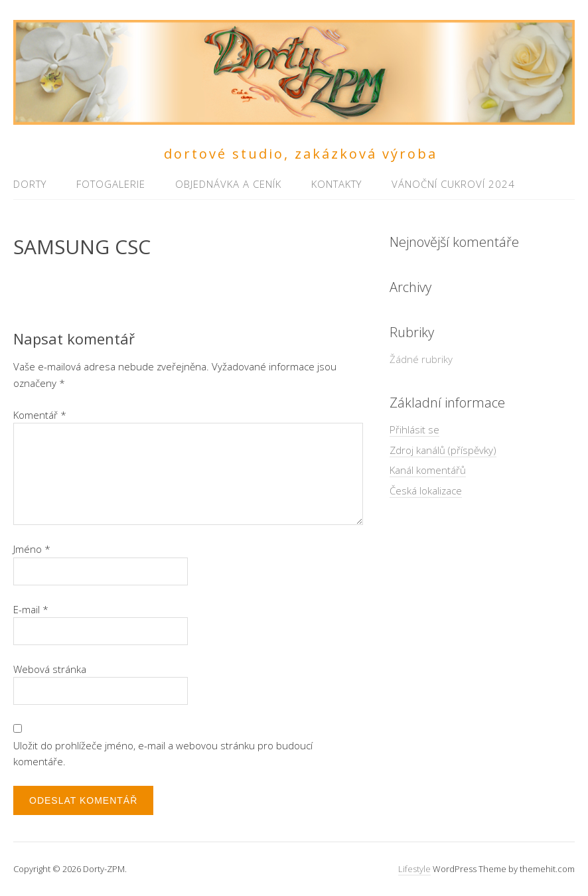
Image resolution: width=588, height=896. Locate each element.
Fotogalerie (111, 184)
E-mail (31, 609)
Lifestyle (414, 869)
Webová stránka (50, 669)
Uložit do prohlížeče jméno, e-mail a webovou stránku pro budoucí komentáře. (163, 753)
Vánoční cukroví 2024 (453, 184)
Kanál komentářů (428, 470)
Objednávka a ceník (228, 184)
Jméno (32, 549)
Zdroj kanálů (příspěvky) (443, 450)
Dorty (30, 184)
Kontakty (336, 184)
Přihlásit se (414, 429)
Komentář (40, 415)
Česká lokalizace (426, 490)
